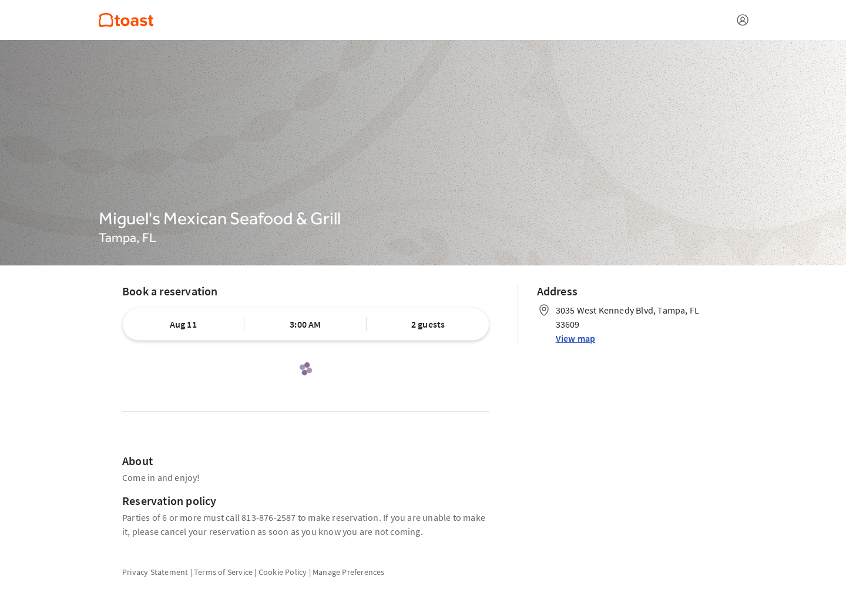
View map (576, 338)
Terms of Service (223, 572)
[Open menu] (743, 20)
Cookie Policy (283, 572)
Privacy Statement (155, 572)
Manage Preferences (349, 572)
